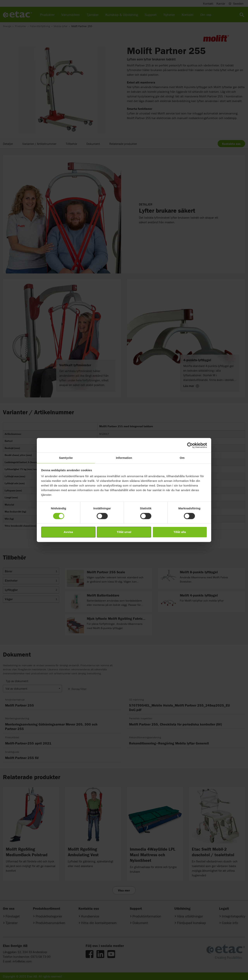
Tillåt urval (124, 532)
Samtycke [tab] (66, 458)
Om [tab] (182, 458)
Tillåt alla (180, 532)
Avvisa (68, 532)
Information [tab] (124, 458)
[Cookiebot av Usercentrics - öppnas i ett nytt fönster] (190, 445)
